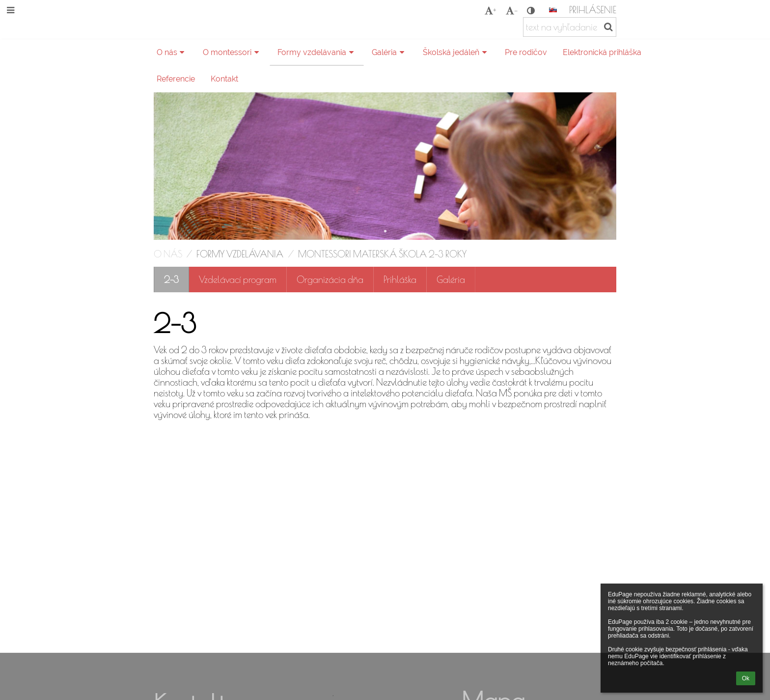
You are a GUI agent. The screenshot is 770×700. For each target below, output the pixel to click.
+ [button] (490, 10)
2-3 (171, 280)
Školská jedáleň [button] (456, 52)
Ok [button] (746, 678)
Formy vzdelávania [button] (317, 52)
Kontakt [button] (224, 79)
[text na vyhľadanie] (570, 27)
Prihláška (400, 280)
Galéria (451, 280)
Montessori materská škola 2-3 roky (382, 254)
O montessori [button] (232, 52)
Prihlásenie (593, 10)
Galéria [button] (389, 52)
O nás (168, 254)
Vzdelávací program (238, 280)
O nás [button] (172, 52)
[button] (553, 10)
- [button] (512, 10)
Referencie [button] (176, 79)
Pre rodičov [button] (526, 52)
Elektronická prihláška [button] (602, 52)
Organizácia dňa (330, 280)
